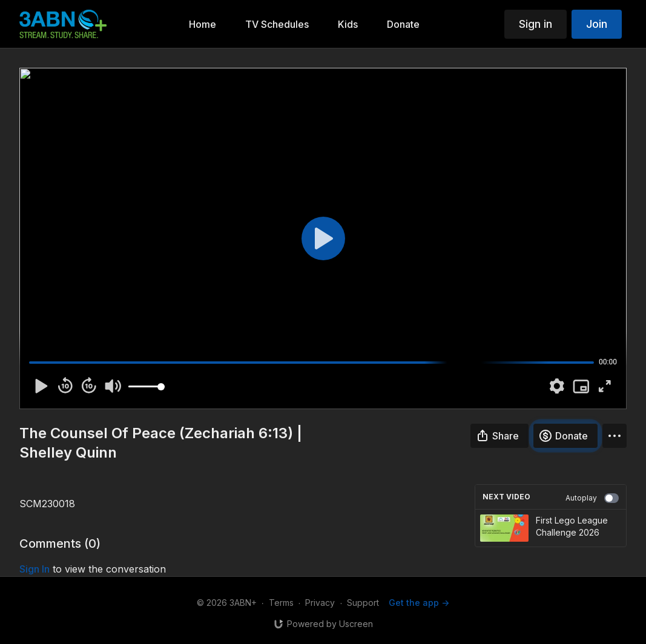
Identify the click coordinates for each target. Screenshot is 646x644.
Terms (281, 603)
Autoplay (592, 498)
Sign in (536, 24)
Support (363, 603)
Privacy (320, 603)
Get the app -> (419, 603)
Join (597, 24)
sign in (35, 569)
